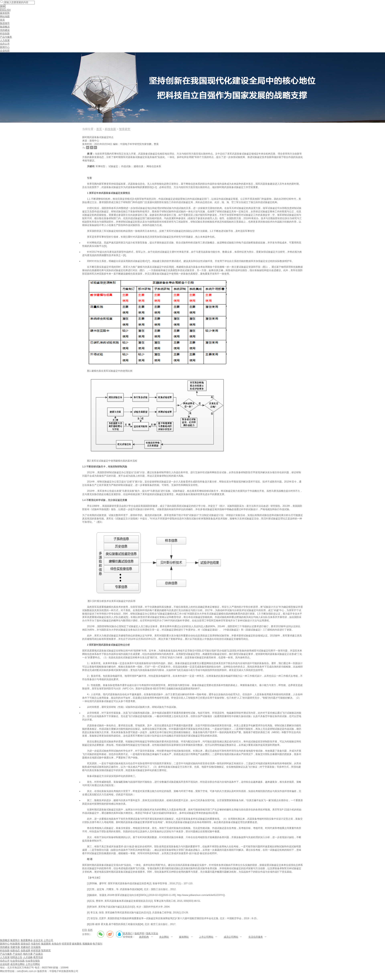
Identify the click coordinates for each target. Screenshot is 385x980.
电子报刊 (97, 944)
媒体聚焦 (77, 944)
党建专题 (15, 947)
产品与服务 (6, 37)
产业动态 (17, 954)
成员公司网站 (231, 937)
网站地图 (5, 16)
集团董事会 (27, 940)
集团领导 (5, 23)
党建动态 (25, 947)
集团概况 (5, 27)
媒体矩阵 (5, 13)
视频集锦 (87, 944)
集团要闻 (46, 944)
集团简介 (15, 940)
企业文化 (38, 940)
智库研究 (125, 129)
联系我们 (128, 933)
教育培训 (38, 957)
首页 (2, 20)
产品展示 (38, 954)
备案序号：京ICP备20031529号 (99, 971)
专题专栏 (36, 944)
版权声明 (139, 933)
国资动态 (25, 944)
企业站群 (5, 51)
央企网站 (164, 937)
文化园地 (36, 947)
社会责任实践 (17, 961)
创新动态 (15, 950)
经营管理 (67, 944)
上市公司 (48, 940)
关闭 (90, 930)
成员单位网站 (17, 964)
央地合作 (56, 944)
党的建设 (5, 30)
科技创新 (5, 34)
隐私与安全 (152, 933)
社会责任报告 (33, 961)
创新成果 (25, 950)
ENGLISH (5, 10)
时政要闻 (15, 944)
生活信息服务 (256, 937)
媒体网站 (184, 937)
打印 (85, 930)
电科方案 (28, 954)
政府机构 (144, 937)
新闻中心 (5, 47)
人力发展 (5, 40)
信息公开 (5, 44)
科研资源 (36, 950)
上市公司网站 (206, 937)
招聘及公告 (16, 957)
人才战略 (28, 957)
